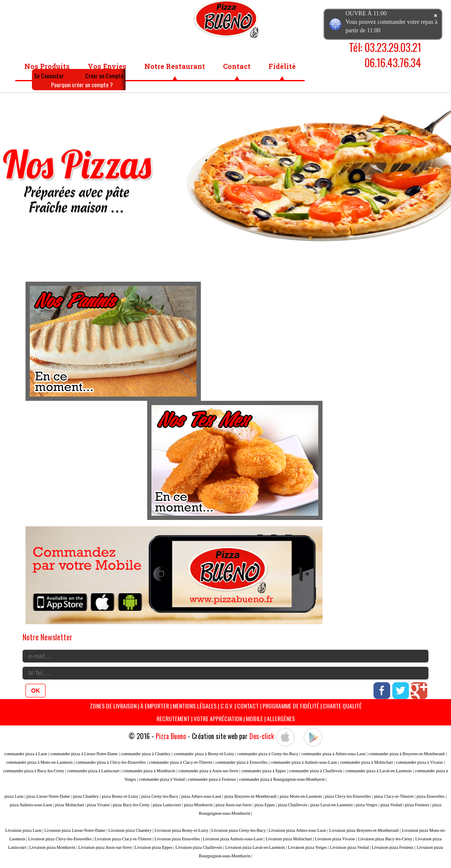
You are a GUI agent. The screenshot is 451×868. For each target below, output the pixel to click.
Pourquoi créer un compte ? (82, 84)
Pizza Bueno (171, 736)
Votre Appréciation (218, 718)
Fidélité (282, 66)
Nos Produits (47, 66)
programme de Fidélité (291, 706)
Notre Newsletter (47, 637)
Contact (237, 66)
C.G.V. (227, 706)
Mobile (254, 718)
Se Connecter (49, 76)
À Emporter (155, 706)
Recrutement (173, 718)
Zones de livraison (113, 706)
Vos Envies (107, 66)
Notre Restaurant (175, 66)
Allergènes (281, 718)
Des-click (262, 736)
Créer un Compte (104, 76)
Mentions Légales (195, 706)
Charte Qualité (342, 706)
